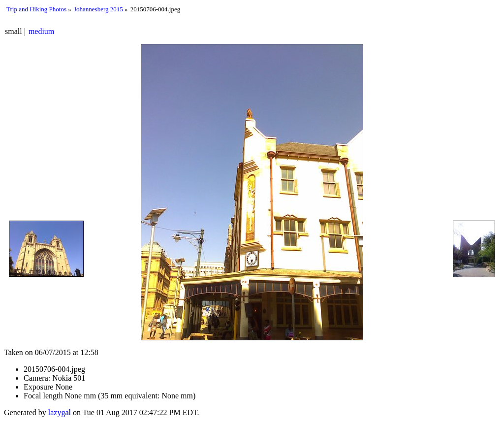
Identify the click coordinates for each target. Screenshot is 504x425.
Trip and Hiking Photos (36, 9)
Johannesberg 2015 (98, 9)
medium (41, 31)
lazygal (60, 412)
